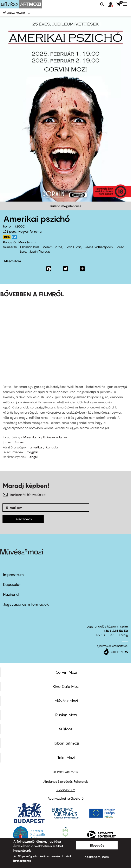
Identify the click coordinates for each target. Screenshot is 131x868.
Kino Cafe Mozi (66, 686)
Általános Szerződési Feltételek (65, 781)
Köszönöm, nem (97, 857)
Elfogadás (97, 845)
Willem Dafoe (53, 247)
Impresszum (13, 575)
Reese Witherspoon (99, 247)
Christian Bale (30, 247)
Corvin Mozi (66, 672)
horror (7, 226)
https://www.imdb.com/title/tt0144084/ (7, 237)
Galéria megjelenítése (65, 206)
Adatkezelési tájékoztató (65, 798)
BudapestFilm (65, 790)
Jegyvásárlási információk (26, 604)
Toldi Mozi (66, 758)
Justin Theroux (40, 251)
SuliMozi (66, 729)
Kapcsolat (12, 585)
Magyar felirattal (30, 231)
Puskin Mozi (66, 715)
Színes (19, 442)
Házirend (11, 594)
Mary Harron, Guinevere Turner (45, 437)
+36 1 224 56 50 (116, 631)
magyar (32, 452)
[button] (112, 5)
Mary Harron (28, 242)
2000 (20, 226)
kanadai (52, 447)
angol (33, 457)
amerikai (36, 447)
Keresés (102, 4)
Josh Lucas (74, 247)
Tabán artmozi (66, 743)
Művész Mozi (66, 701)
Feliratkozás (23, 519)
